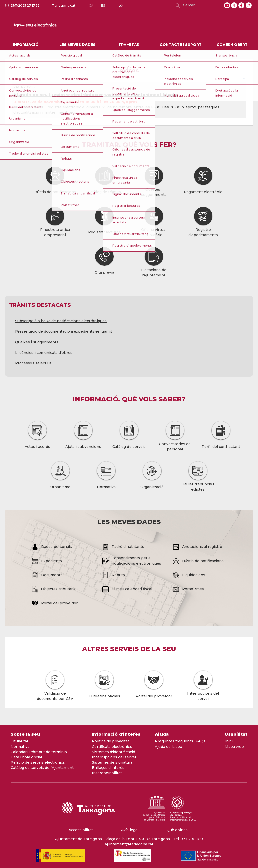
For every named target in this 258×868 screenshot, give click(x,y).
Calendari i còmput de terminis (39, 752)
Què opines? (178, 830)
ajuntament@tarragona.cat (129, 844)
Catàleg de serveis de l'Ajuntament (42, 768)
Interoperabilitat (107, 773)
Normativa (20, 747)
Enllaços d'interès (108, 768)
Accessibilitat (81, 830)
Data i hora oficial (26, 757)
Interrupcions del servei (114, 757)
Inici (229, 741)
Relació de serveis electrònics (38, 762)
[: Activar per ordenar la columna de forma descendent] (129, 79)
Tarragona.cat (63, 6)
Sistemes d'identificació (114, 752)
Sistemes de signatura (112, 762)
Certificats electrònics (112, 747)
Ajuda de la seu (169, 747)
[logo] (48, 25)
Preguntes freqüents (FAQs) (181, 741)
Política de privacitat (111, 741)
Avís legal (130, 830)
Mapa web (234, 747)
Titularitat (20, 741)
